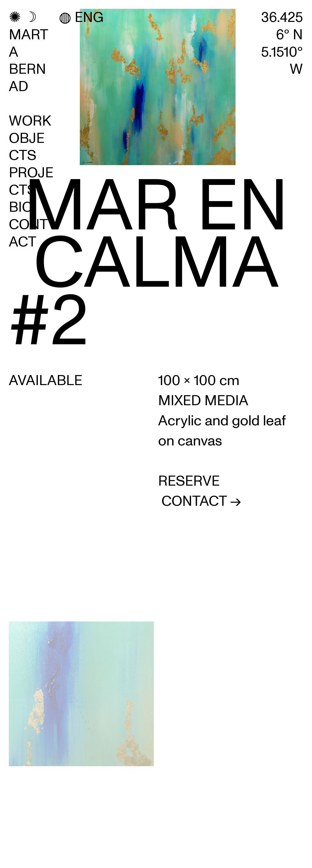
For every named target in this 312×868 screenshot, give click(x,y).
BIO (21, 207)
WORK (30, 121)
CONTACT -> (201, 501)
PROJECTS (31, 181)
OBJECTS (27, 147)
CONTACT (28, 233)
